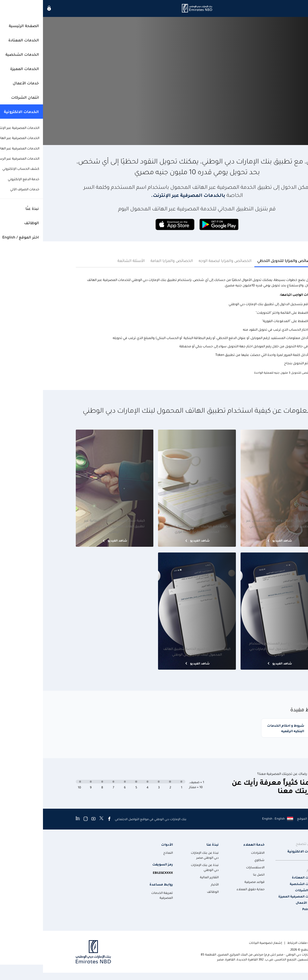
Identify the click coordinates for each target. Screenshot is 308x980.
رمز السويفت (120, 863)
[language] (234, 818)
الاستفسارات (212, 866)
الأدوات (124, 843)
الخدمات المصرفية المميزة (255, 896)
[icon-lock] (6, 8)
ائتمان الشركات (264, 889)
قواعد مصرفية (212, 881)
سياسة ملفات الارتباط (260, 942)
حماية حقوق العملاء (208, 888)
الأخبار (172, 883)
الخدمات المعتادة (262, 877)
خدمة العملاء (211, 843)
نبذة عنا (170, 843)
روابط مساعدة (118, 883)
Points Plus (267, 908)
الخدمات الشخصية (261, 883)
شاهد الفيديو (239, 536)
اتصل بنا (216, 874)
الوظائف (170, 891)
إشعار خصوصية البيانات (222, 942)
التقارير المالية (166, 876)
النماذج (125, 852)
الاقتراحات (215, 852)
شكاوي (216, 859)
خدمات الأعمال (264, 902)
